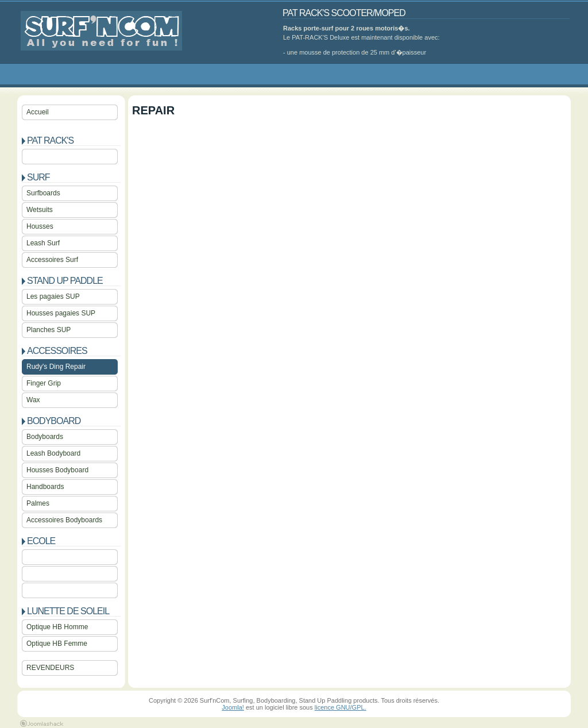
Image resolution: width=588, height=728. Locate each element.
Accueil (38, 112)
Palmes (38, 503)
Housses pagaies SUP (61, 313)
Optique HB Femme (57, 644)
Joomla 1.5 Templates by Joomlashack (42, 723)
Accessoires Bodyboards (64, 520)
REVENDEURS (50, 668)
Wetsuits (40, 210)
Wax (33, 400)
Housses (40, 226)
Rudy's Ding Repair (56, 367)
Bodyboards (45, 437)
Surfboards (43, 193)
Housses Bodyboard (57, 470)
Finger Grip (44, 383)
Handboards (45, 487)
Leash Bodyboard (53, 453)
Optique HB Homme (57, 627)
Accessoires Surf (52, 260)
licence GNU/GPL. (341, 707)
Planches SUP (49, 330)
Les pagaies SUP (53, 296)
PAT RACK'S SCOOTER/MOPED (344, 13)
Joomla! (233, 707)
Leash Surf (43, 243)
